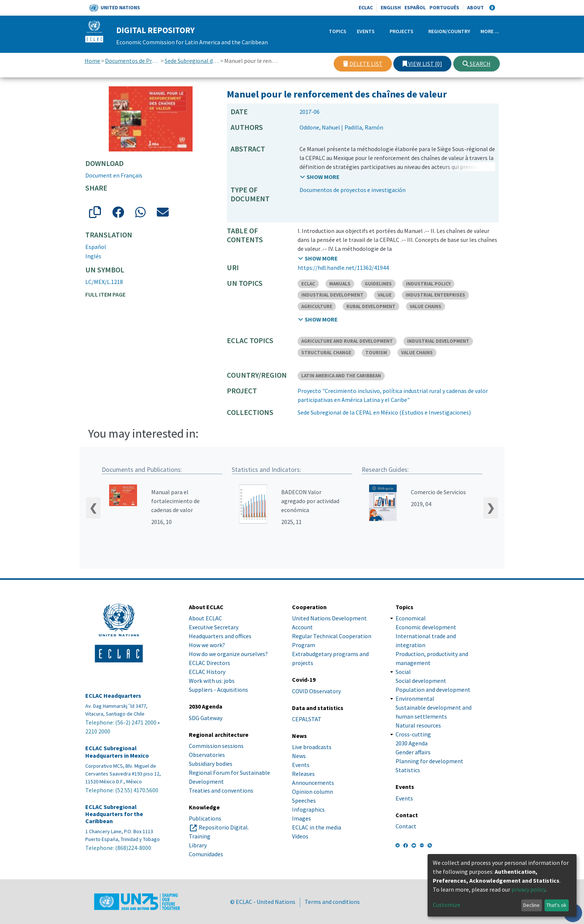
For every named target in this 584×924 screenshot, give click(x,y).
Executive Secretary (214, 627)
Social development (421, 681)
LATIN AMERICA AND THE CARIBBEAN (341, 376)
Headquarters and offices (220, 636)
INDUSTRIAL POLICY (428, 284)
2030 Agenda (412, 744)
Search (477, 64)
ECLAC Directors (210, 663)
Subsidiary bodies (211, 764)
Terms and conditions (332, 902)
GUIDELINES (378, 284)
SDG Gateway (206, 718)
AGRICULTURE (317, 306)
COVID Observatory (316, 691)
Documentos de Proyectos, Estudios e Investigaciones (132, 61)
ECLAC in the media (317, 827)
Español (415, 7)
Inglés (93, 256)
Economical (411, 618)
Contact (406, 826)
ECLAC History (207, 672)
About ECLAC (205, 618)
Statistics (408, 770)
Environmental (415, 699)
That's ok (556, 905)
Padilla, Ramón (364, 127)
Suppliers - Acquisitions (218, 690)
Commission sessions (216, 746)
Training (200, 836)
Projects (401, 31)
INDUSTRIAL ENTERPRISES (435, 295)
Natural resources (418, 726)
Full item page (105, 294)
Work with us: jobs (212, 681)
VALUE (385, 295)
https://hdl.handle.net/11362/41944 (343, 268)
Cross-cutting (413, 735)
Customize (447, 905)
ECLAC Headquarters (113, 696)
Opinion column (312, 792)
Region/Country (449, 31)
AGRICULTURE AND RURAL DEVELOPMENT (347, 341)
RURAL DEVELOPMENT (371, 306)
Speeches (304, 800)
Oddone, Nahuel (320, 127)
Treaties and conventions (221, 790)
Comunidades (206, 854)
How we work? (207, 645)
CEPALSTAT (307, 719)
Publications (205, 818)
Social (403, 672)
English (391, 7)
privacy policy (529, 889)
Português (444, 7)
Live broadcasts (312, 747)
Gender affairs (413, 752)
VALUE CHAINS (426, 306)
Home (92, 61)
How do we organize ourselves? (228, 654)
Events (366, 31)
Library (198, 845)
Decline (531, 905)
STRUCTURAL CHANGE (326, 353)
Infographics (308, 809)
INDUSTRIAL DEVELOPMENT (332, 295)
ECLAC (366, 7)
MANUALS (340, 284)
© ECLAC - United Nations (263, 902)
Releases (303, 774)
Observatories (207, 755)
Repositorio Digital (223, 827)
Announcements (313, 783)
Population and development (433, 690)
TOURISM (376, 353)
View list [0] (422, 64)
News (299, 756)
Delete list (363, 64)
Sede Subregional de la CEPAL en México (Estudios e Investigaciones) (192, 61)
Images (301, 818)
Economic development (426, 627)
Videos (300, 836)
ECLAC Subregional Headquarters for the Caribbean (114, 814)
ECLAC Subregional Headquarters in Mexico (117, 752)
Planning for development (429, 761)
